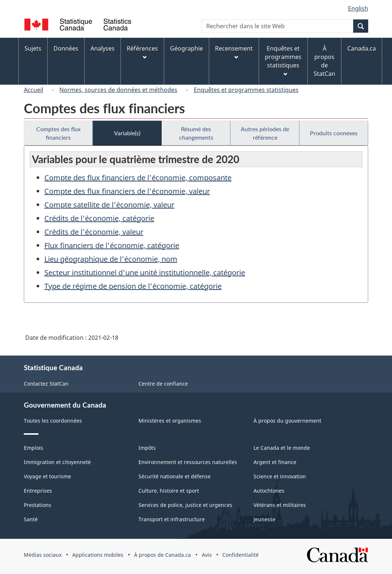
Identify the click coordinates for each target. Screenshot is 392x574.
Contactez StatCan (46, 384)
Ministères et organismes (170, 421)
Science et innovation (280, 476)
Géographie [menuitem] (186, 48)
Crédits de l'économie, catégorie (99, 218)
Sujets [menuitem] (33, 48)
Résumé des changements (196, 133)
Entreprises (38, 491)
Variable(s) (127, 133)
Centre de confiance (163, 384)
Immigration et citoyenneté (57, 462)
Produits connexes (334, 133)
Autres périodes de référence (265, 133)
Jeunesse (265, 519)
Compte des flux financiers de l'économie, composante (138, 178)
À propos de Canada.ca (162, 555)
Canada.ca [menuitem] (362, 48)
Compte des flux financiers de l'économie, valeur (127, 191)
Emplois (34, 448)
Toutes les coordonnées (53, 421)
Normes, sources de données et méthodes (118, 90)
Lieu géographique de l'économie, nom (111, 259)
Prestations (38, 505)
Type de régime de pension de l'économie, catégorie (133, 286)
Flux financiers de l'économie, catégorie (112, 245)
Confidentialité (241, 555)
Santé (31, 519)
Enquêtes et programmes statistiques (246, 90)
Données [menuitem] (66, 48)
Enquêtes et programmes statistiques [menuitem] (283, 60)
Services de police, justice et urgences (185, 505)
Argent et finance (275, 462)
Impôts (147, 448)
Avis (207, 555)
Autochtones (269, 491)
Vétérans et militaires (280, 505)
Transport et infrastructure (172, 519)
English (358, 8)
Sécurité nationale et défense (175, 476)
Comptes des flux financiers (58, 133)
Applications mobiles (98, 555)
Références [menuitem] (142, 52)
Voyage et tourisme (47, 476)
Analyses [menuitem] (103, 48)
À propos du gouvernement (287, 421)
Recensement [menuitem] (234, 52)
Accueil (34, 90)
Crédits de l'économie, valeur (94, 232)
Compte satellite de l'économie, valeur (109, 205)
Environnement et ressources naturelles (188, 462)
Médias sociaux (43, 555)
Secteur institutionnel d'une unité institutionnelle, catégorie (145, 273)
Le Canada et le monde (282, 448)
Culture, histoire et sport (169, 491)
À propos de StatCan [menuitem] (324, 61)
